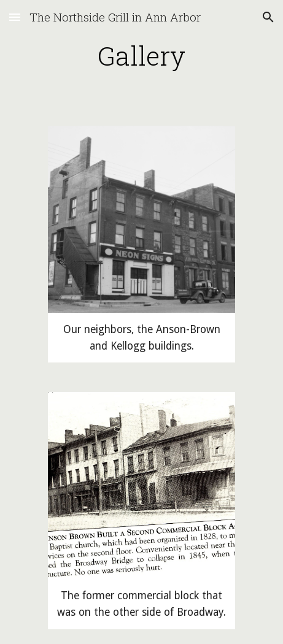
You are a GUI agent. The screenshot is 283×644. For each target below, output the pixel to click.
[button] (15, 17)
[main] (141, 56)
